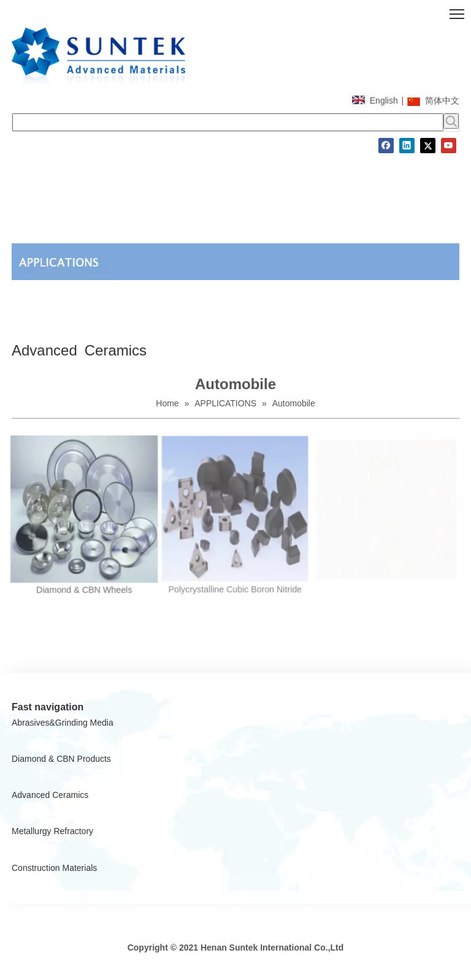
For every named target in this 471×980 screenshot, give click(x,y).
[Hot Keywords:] (451, 121)
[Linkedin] (407, 146)
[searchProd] (228, 122)
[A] (235, 261)
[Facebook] (386, 146)
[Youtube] (449, 146)
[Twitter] (428, 146)
